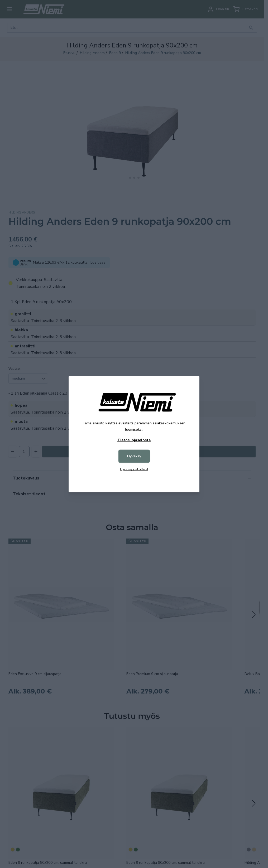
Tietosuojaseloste (134, 440)
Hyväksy (134, 456)
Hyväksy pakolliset (134, 469)
